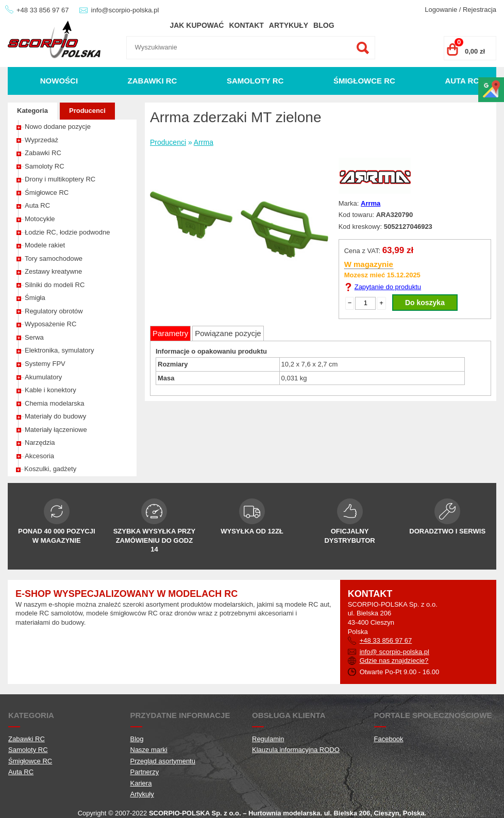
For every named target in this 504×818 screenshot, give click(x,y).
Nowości (59, 81)
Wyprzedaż (41, 140)
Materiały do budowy (55, 416)
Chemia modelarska (55, 403)
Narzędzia (40, 443)
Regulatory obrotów (54, 311)
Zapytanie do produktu (388, 287)
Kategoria (32, 111)
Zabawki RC (153, 81)
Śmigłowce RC (364, 81)
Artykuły (289, 25)
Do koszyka (425, 303)
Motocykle (40, 219)
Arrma (204, 142)
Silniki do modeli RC (55, 285)
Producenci (87, 111)
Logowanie (441, 10)
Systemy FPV (45, 364)
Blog (324, 25)
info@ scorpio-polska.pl (394, 652)
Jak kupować (197, 25)
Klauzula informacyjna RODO (296, 750)
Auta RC (462, 81)
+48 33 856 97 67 (43, 10)
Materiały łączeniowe (56, 430)
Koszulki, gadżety (50, 469)
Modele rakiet (45, 245)
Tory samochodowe (54, 258)
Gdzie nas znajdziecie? (394, 661)
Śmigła (35, 298)
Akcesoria (39, 456)
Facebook (389, 739)
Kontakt (246, 25)
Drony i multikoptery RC (60, 179)
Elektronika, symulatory (59, 350)
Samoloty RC (255, 81)
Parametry (170, 333)
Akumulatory (43, 377)
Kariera (141, 783)
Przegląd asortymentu (163, 761)
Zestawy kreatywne (53, 271)
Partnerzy (145, 772)
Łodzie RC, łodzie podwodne (68, 232)
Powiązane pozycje (228, 333)
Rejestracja (480, 10)
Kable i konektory (51, 390)
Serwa (34, 337)
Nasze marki (149, 750)
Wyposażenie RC (51, 324)
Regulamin (268, 739)
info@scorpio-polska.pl (125, 10)
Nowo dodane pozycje (58, 127)
